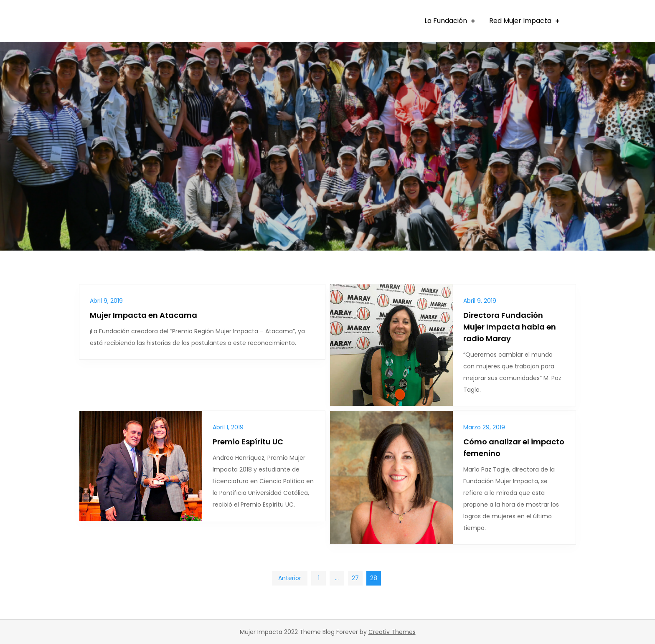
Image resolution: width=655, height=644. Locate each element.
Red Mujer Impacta (520, 21)
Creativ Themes (392, 632)
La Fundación (446, 21)
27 (355, 578)
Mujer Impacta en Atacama (143, 315)
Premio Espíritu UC (248, 442)
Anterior (290, 578)
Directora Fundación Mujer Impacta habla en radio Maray (510, 327)
